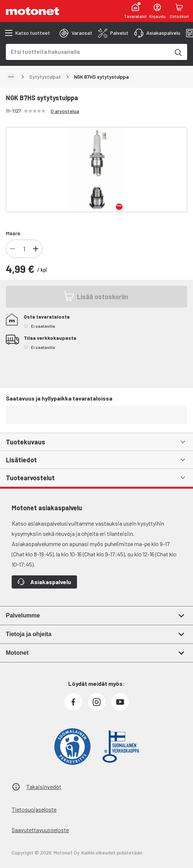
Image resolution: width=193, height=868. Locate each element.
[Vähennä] (12, 249)
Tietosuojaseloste (34, 809)
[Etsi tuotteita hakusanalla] (178, 52)
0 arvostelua (65, 111)
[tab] (76, 33)
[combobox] (88, 51)
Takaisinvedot (44, 787)
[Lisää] (36, 249)
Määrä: (14, 233)
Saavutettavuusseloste (40, 830)
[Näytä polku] (11, 77)
